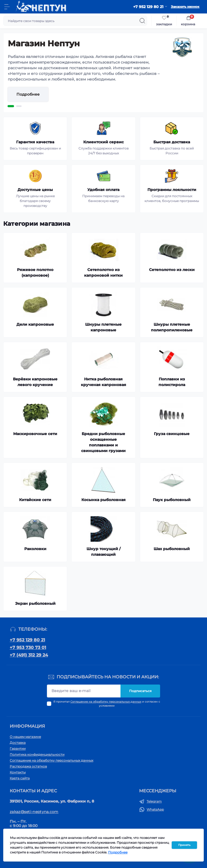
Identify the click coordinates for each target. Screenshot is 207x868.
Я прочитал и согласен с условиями (107, 704)
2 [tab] (19, 106)
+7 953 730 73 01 (28, 647)
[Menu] (7, 7)
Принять (184, 845)
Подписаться (140, 691)
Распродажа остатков (28, 766)
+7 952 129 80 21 (27, 640)
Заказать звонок (185, 7)
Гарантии (18, 749)
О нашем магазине (25, 737)
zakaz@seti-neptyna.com (34, 812)
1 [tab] (11, 106)
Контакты (18, 772)
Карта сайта (20, 778)
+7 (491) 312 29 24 (29, 655)
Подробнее (28, 94)
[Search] (142, 21)
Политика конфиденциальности (37, 754)
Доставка (18, 743)
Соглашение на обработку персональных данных (106, 702)
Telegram (154, 801)
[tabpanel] (103, 73)
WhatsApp (155, 809)
